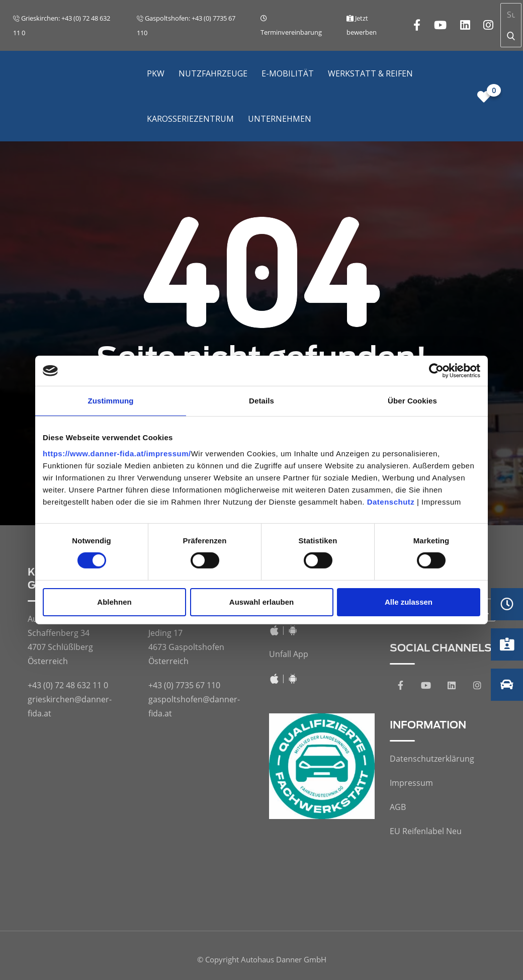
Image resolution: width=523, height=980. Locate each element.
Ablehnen (114, 602)
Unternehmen (280, 119)
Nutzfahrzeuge (213, 73)
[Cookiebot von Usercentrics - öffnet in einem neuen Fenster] (436, 371)
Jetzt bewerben (362, 25)
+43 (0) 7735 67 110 (184, 685)
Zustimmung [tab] (111, 401)
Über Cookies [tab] (412, 401)
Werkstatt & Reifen (370, 73)
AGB (398, 807)
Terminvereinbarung (291, 26)
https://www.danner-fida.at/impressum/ (117, 453)
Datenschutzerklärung (432, 759)
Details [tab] (261, 401)
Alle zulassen (409, 602)
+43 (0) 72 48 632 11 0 (68, 685)
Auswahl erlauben (261, 602)
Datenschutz (391, 501)
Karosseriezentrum (190, 119)
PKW (156, 73)
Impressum (411, 783)
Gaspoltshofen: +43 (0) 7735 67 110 (186, 25)
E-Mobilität (288, 73)
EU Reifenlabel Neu (426, 831)
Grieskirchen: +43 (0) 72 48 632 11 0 (62, 25)
